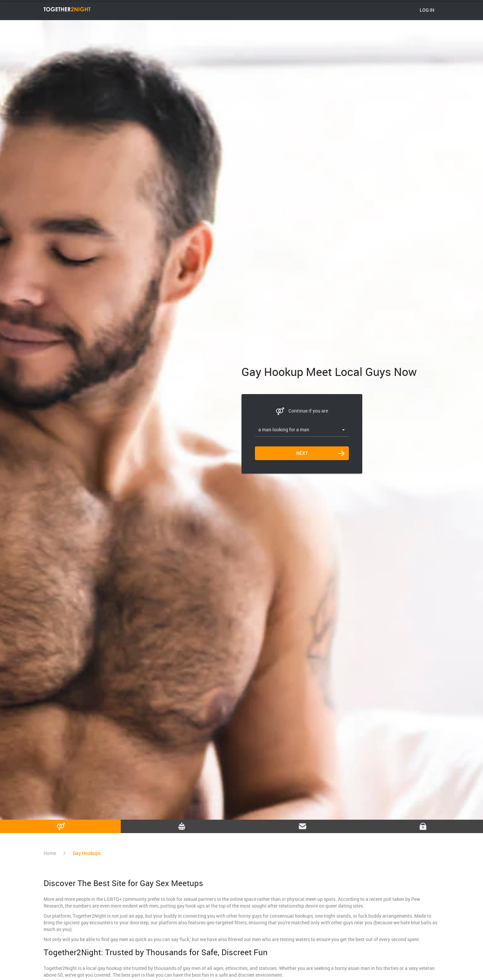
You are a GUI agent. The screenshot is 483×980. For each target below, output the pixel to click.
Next (302, 453)
